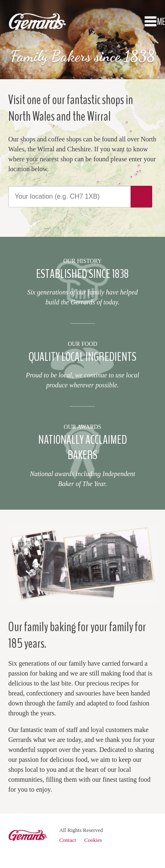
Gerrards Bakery (37, 25)
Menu (150, 21)
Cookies (93, 840)
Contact (68, 840)
